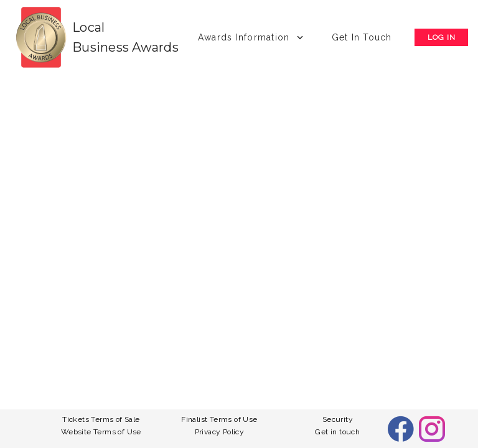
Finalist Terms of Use (219, 419)
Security (338, 419)
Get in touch (337, 432)
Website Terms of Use (101, 432)
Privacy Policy (220, 432)
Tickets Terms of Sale (101, 419)
